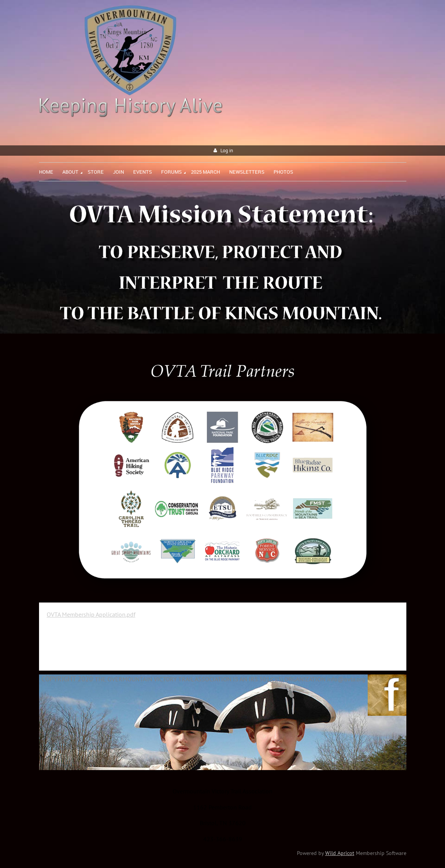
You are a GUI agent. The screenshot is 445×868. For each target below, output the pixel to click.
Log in (227, 151)
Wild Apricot (340, 853)
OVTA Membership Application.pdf (91, 614)
